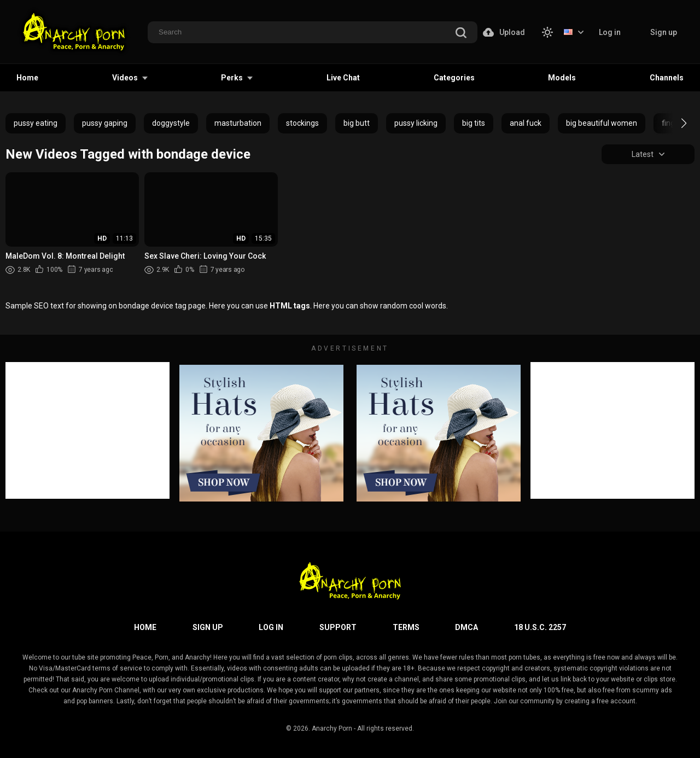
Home (27, 78)
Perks (232, 78)
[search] (461, 33)
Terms (406, 627)
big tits (474, 123)
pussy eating (36, 123)
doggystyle (171, 123)
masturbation (238, 123)
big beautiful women (602, 123)
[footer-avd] (261, 433)
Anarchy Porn (332, 728)
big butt (357, 123)
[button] (674, 123)
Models (562, 78)
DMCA (466, 627)
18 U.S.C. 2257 (540, 627)
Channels (667, 78)
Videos (125, 78)
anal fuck (526, 123)
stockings (302, 123)
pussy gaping (105, 123)
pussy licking (416, 123)
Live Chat (343, 78)
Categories (454, 78)
